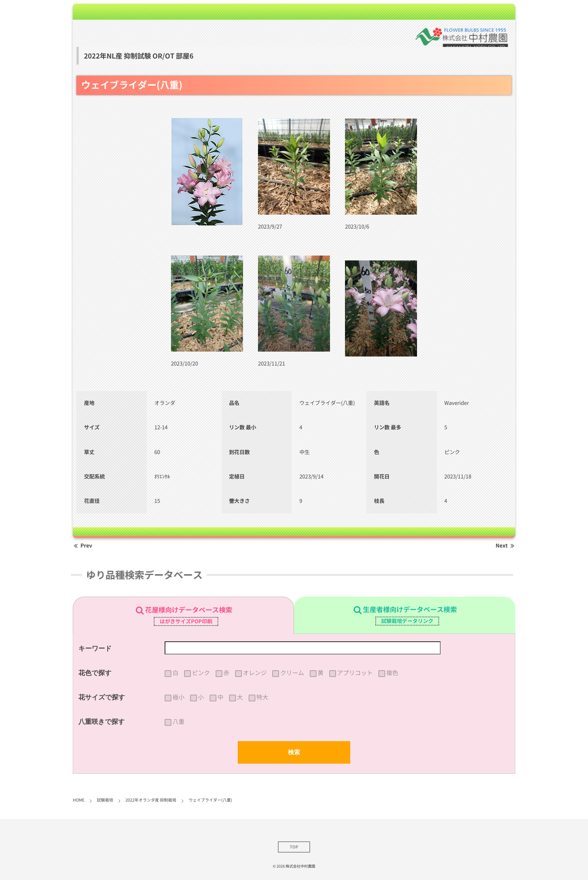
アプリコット (355, 673)
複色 (392, 673)
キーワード (95, 648)
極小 (178, 697)
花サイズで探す (102, 697)
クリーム (292, 673)
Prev (82, 546)
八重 (178, 722)
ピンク (201, 673)
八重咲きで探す (102, 722)
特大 (262, 697)
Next (505, 546)
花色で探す (95, 673)
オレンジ (255, 673)
